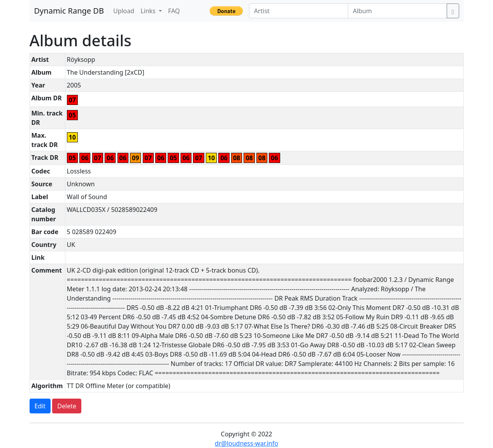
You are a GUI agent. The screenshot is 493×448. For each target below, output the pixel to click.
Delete (67, 406)
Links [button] (149, 11)
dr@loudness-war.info (246, 443)
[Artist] (299, 11)
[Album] (397, 11)
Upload (124, 11)
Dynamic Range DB (69, 11)
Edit (40, 406)
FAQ (174, 11)
